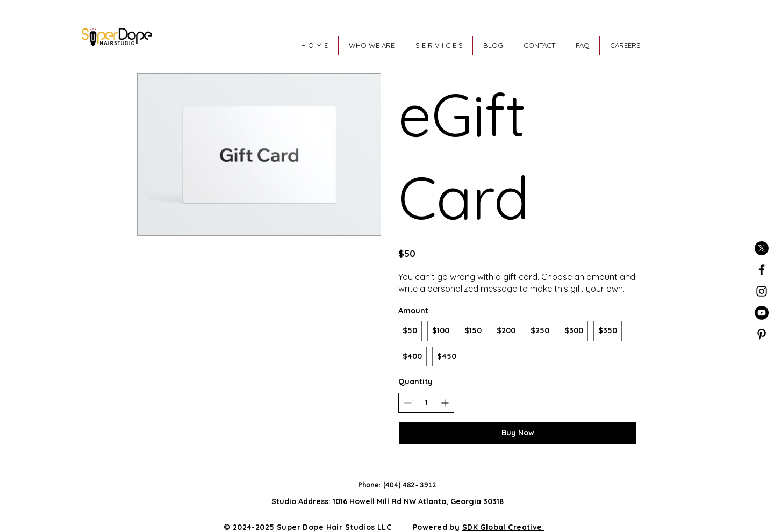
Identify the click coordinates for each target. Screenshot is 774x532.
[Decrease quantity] (408, 403)
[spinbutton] (426, 403)
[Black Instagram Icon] (762, 291)
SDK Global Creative (503, 527)
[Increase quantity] (445, 403)
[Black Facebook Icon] (762, 270)
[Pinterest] (762, 334)
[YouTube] (762, 313)
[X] (762, 248)
